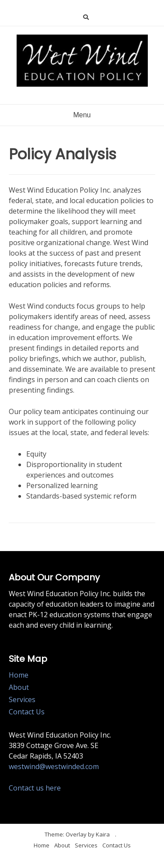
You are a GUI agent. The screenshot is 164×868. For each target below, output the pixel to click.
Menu (82, 115)
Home (19, 675)
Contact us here (35, 788)
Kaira (103, 834)
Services (22, 699)
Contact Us (27, 712)
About (19, 687)
